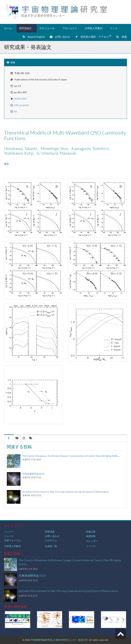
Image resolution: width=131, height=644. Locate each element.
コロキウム (51, 540)
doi (15, 111)
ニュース (9, 536)
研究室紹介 (27, 28)
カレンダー (92, 541)
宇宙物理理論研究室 (41, 640)
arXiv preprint (21, 105)
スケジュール (48, 28)
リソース (91, 546)
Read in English (34, 37)
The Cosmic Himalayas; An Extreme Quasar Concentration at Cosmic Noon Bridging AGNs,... (71, 456)
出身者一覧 (51, 546)
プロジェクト (71, 28)
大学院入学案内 (95, 28)
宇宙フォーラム (12, 540)
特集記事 (91, 532)
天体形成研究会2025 (33, 474)
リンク (115, 28)
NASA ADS (20, 99)
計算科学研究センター (65, 640)
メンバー (9, 532)
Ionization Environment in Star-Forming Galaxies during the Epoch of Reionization (65, 492)
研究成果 (50, 532)
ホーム (9, 28)
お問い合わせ (60, 37)
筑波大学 (83, 640)
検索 (122, 37)
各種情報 (91, 536)
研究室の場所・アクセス (93, 37)
